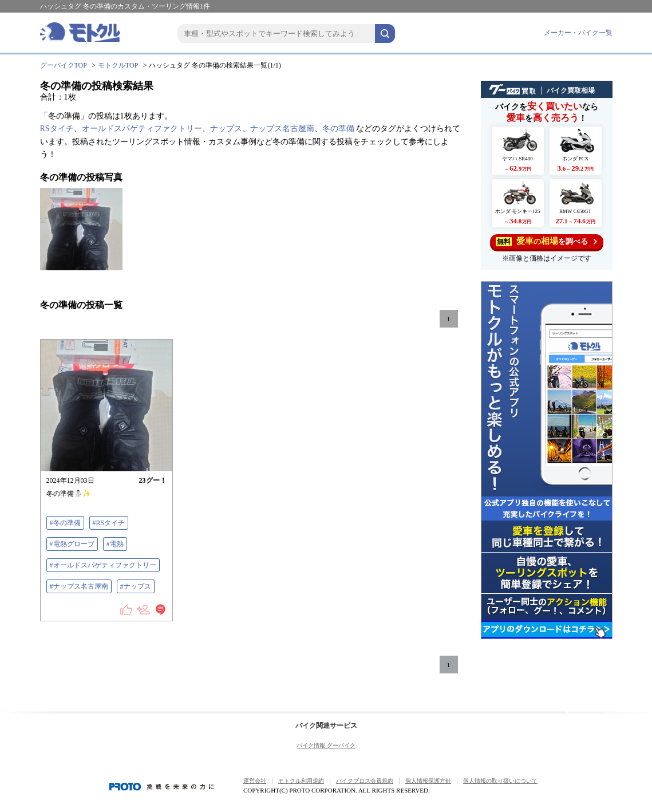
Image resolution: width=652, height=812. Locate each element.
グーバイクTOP (64, 65)
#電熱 (115, 544)
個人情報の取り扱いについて (500, 781)
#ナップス (136, 586)
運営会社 (255, 781)
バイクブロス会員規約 (365, 781)
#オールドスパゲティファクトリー (103, 565)
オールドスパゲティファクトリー (142, 129)
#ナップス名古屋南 (79, 586)
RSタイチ (57, 129)
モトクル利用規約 (301, 781)
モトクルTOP (118, 65)
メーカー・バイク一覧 (578, 33)
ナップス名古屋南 (282, 129)
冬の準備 (338, 129)
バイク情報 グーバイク (326, 745)
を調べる (546, 241)
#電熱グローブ (72, 544)
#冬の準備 (65, 523)
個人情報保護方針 (428, 781)
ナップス (226, 129)
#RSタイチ (109, 523)
